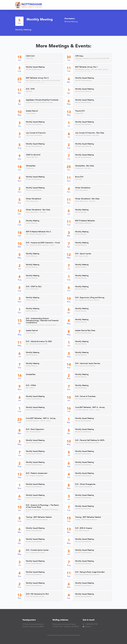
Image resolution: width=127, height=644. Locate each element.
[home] (29, 5)
